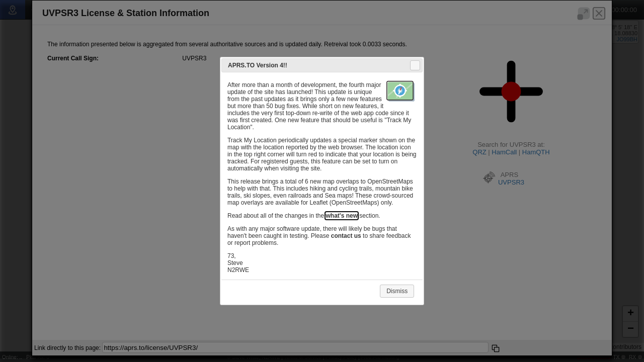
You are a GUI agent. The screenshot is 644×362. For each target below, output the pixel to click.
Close (415, 65)
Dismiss (397, 291)
